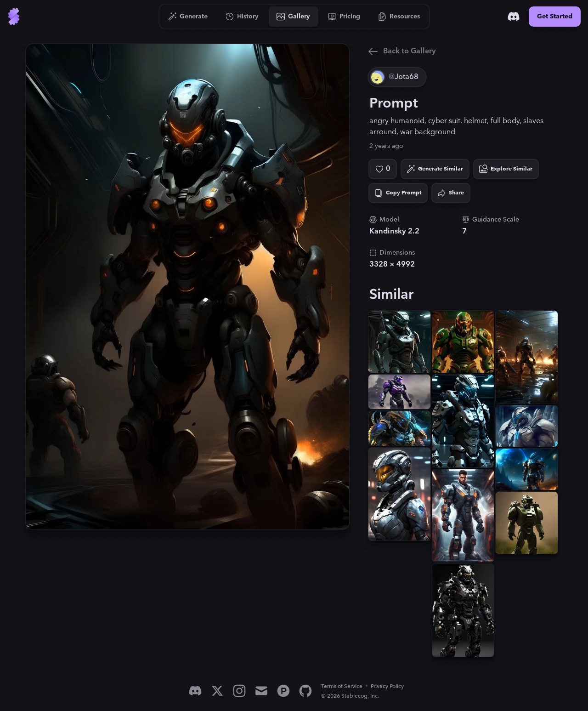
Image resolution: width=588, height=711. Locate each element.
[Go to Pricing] (344, 17)
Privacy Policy (387, 686)
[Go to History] (242, 17)
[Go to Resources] (399, 17)
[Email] (261, 691)
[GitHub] (305, 691)
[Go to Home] (14, 17)
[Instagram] (239, 691)
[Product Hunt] (283, 691)
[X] (217, 691)
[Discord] (514, 17)
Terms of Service (342, 686)
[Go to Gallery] (294, 17)
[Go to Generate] (188, 17)
